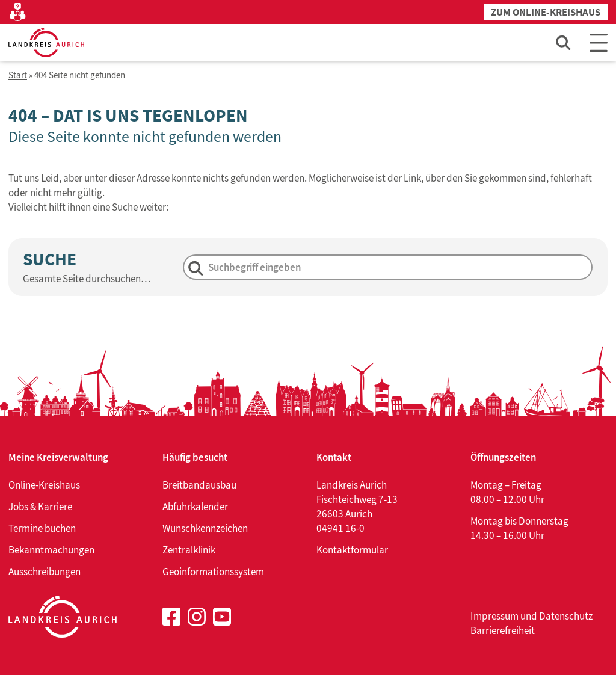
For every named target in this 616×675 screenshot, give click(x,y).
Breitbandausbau (199, 485)
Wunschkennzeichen (205, 528)
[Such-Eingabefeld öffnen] (564, 42)
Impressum (494, 616)
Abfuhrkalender (195, 507)
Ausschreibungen (45, 572)
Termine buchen (42, 528)
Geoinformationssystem (213, 572)
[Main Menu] (599, 42)
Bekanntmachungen (51, 550)
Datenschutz (566, 616)
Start (18, 76)
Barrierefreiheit (503, 630)
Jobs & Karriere (40, 507)
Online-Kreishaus (44, 485)
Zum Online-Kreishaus (546, 12)
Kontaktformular (352, 550)
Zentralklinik (189, 550)
